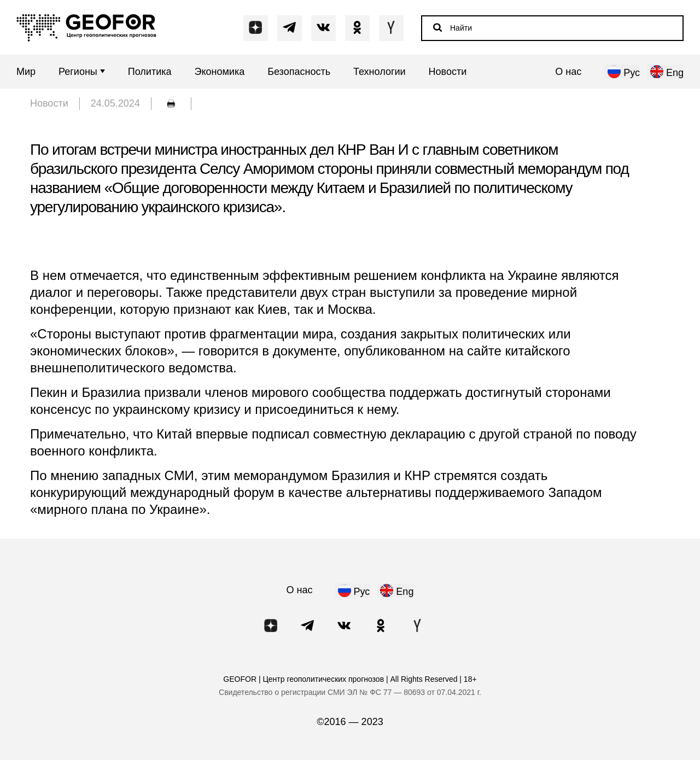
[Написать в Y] (391, 28)
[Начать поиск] (438, 27)
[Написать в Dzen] (256, 28)
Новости (448, 72)
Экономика (220, 72)
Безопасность (299, 72)
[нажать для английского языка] (665, 72)
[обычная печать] (171, 104)
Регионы (82, 72)
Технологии (380, 72)
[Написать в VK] (323, 28)
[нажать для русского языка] (622, 72)
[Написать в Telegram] (290, 28)
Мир (26, 72)
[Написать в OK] (357, 28)
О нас (568, 72)
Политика (150, 72)
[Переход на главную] (86, 28)
